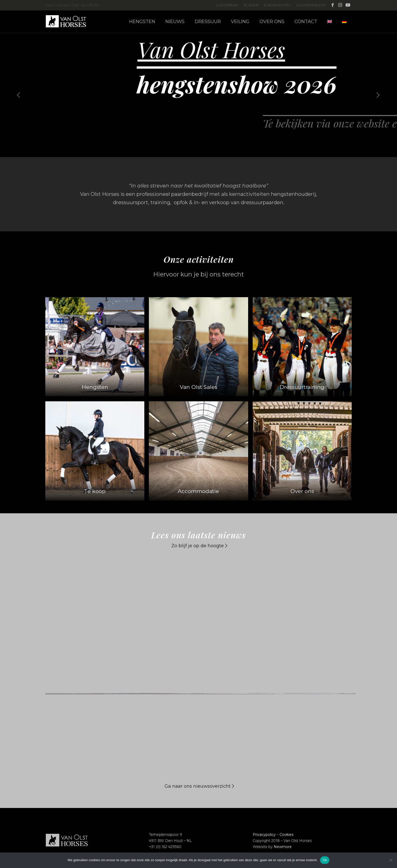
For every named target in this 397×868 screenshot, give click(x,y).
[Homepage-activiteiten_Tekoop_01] (95, 451)
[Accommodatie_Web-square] (198, 451)
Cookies (286, 835)
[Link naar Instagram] (340, 5)
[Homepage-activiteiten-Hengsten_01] (95, 347)
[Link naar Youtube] (348, 5)
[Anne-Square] (302, 347)
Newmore (283, 847)
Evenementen (278, 5)
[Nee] (391, 860)
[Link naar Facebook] (333, 5)
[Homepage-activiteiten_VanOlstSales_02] (198, 347)
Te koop (251, 5)
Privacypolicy (264, 835)
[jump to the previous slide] (19, 95)
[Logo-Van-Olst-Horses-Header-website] (69, 22)
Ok (325, 860)
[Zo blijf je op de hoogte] (199, 546)
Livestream (227, 5)
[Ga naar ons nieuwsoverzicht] (199, 787)
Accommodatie (311, 5)
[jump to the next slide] (378, 95)
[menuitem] (227, 5)
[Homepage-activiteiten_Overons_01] (302, 451)
